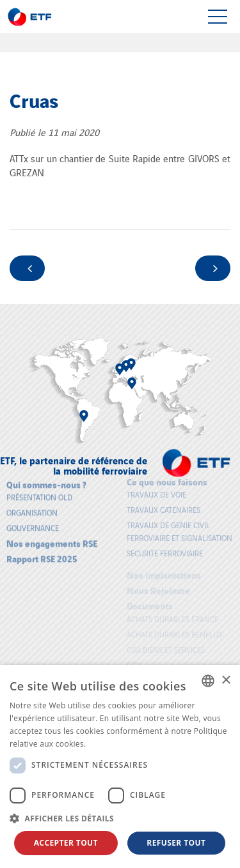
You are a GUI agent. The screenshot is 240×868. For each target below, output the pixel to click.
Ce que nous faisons (167, 479)
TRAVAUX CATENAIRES (164, 507)
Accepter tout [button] (66, 843)
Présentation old (39, 494)
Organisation (32, 509)
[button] (120, 818)
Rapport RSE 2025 (42, 555)
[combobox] (208, 681)
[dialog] (120, 766)
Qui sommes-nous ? (46, 481)
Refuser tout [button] (176, 843)
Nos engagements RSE (52, 540)
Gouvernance (33, 525)
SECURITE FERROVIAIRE (165, 550)
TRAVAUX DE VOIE (156, 491)
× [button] (226, 681)
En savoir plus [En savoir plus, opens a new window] (114, 744)
